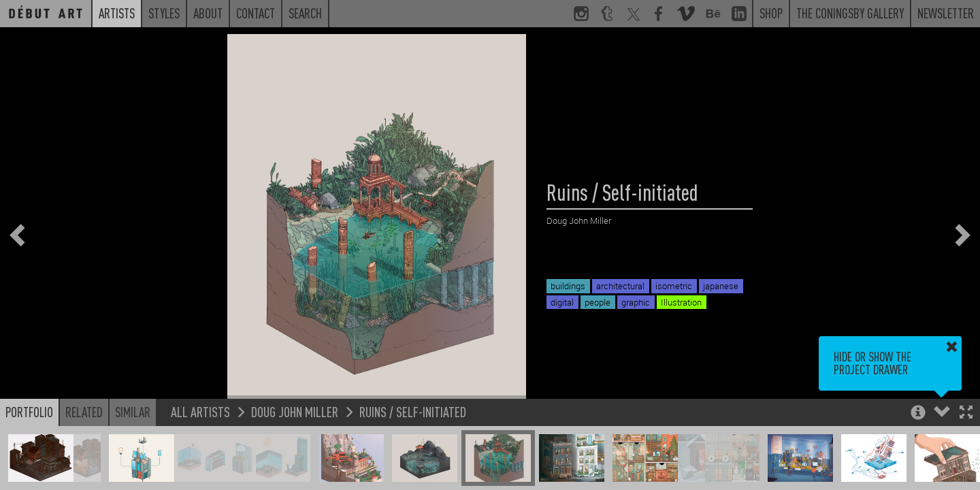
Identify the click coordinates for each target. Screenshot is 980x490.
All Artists (200, 411)
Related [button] (84, 412)
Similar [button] (133, 412)
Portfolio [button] (29, 412)
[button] (966, 413)
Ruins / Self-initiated (413, 411)
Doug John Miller (295, 411)
